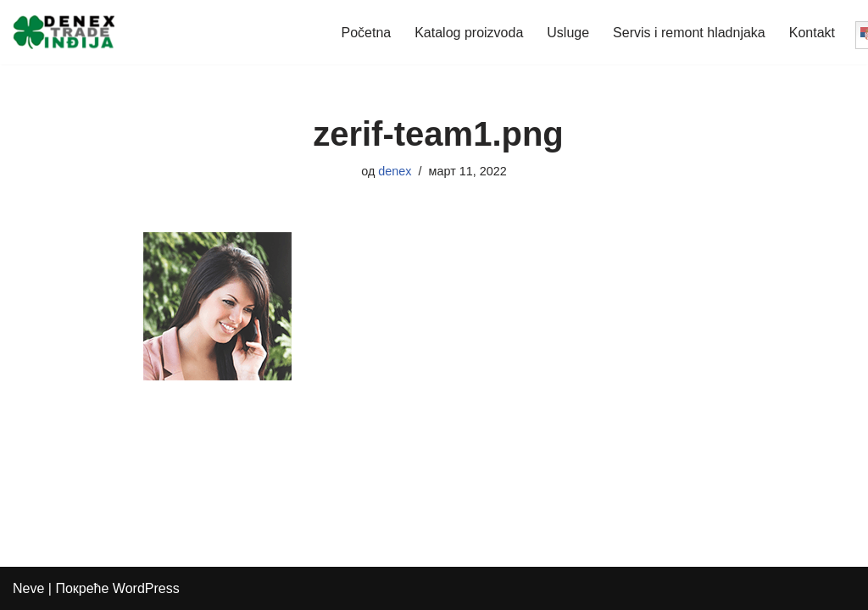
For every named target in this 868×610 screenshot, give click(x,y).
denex (395, 171)
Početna (366, 33)
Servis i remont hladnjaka (689, 33)
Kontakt (812, 33)
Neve (28, 588)
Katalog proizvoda (469, 33)
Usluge (568, 33)
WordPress (146, 588)
